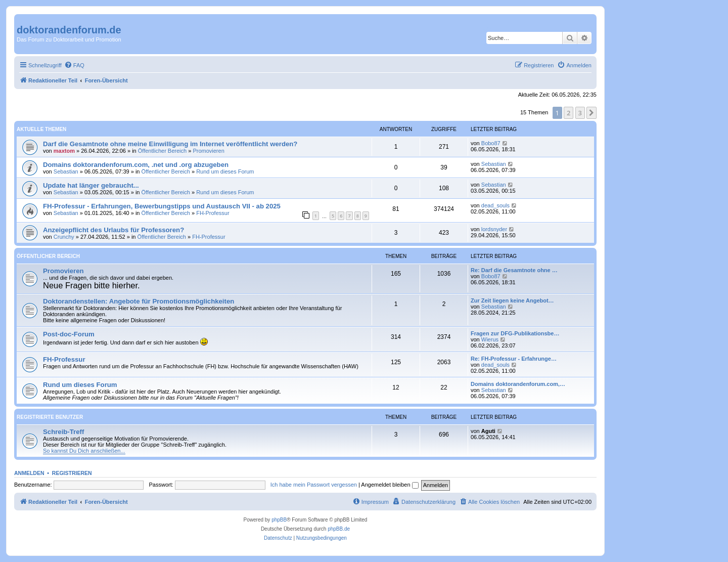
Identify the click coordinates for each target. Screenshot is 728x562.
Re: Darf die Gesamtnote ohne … (514, 270)
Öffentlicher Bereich (162, 151)
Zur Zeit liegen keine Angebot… (512, 300)
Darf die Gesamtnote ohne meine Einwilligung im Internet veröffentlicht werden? (170, 144)
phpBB (279, 520)
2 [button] (568, 113)
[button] (591, 113)
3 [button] (580, 113)
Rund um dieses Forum (225, 171)
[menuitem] (74, 65)
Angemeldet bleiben (390, 485)
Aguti (488, 431)
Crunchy (64, 237)
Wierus (490, 339)
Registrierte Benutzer (50, 417)
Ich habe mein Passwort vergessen (314, 485)
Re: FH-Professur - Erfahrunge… (514, 359)
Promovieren (208, 151)
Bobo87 (491, 143)
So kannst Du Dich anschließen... (84, 451)
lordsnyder (494, 229)
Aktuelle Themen (41, 129)
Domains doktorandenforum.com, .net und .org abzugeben (136, 165)
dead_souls (495, 205)
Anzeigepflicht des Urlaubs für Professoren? (113, 230)
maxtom (64, 151)
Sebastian (66, 171)
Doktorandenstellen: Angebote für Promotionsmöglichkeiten (139, 301)
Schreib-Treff (63, 432)
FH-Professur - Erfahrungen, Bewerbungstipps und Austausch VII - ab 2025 (162, 206)
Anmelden (29, 473)
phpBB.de (339, 529)
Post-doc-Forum (69, 334)
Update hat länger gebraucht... (91, 185)
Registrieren (72, 473)
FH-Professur (213, 213)
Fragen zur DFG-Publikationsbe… (515, 333)
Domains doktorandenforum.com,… (518, 384)
